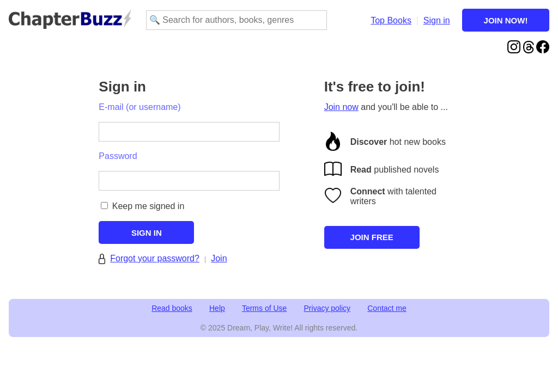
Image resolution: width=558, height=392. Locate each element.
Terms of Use (264, 308)
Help (217, 308)
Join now (341, 107)
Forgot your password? (155, 258)
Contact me (387, 308)
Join (219, 258)
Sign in (437, 20)
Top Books (391, 20)
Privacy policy (327, 308)
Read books (172, 308)
